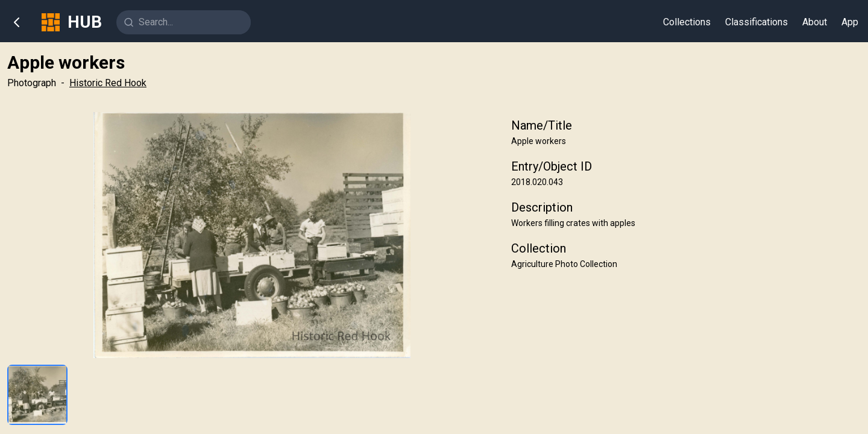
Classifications (756, 22)
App (850, 22)
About (815, 22)
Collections (687, 22)
